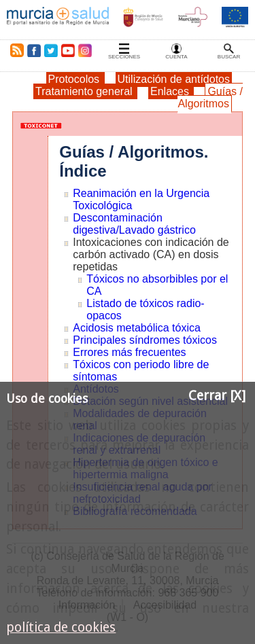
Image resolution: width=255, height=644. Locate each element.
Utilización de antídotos (174, 79)
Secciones (124, 57)
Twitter (51, 50)
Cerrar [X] (217, 396)
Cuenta (176, 57)
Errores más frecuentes (129, 352)
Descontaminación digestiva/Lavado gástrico (134, 224)
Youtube (67, 50)
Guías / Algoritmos (210, 97)
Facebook (34, 50)
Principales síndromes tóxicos (145, 340)
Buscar (229, 57)
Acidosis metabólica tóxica (137, 328)
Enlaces (171, 91)
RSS (14, 50)
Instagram (84, 50)
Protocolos (75, 79)
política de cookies (61, 627)
